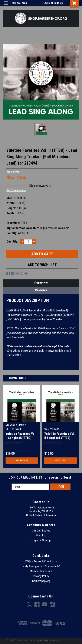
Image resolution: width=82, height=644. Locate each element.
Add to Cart (22, 461)
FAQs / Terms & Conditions (41, 561)
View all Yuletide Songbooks (16, 427)
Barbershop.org (41, 581)
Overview (41, 283)
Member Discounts (41, 571)
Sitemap (55, 640)
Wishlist (41, 536)
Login (47, 3)
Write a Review (16, 190)
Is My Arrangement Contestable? (41, 566)
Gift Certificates (41, 531)
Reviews (41, 290)
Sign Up (59, 3)
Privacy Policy (41, 576)
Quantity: (12, 241)
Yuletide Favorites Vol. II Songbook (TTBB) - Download (60, 438)
